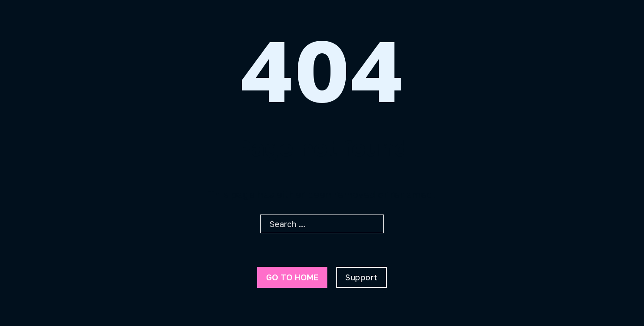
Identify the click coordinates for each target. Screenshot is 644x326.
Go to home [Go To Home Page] (292, 277)
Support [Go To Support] (362, 277)
